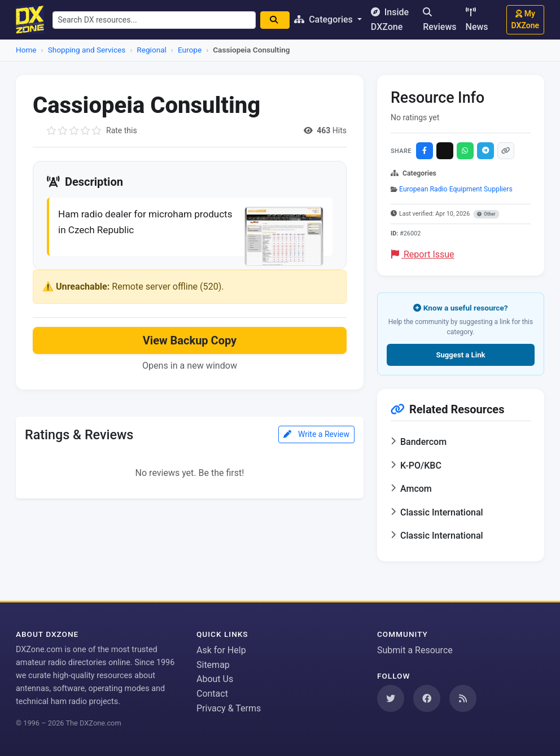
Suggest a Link (460, 355)
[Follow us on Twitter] (391, 698)
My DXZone (525, 19)
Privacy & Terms (229, 708)
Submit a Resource (415, 650)
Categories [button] (330, 19)
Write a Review (316, 437)
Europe (190, 50)
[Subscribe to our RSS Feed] (463, 698)
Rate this (122, 130)
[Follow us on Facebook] (427, 698)
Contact (212, 694)
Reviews (439, 20)
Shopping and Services (87, 50)
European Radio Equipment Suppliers (456, 189)
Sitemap (213, 665)
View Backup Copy (190, 343)
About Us (215, 679)
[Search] (280, 20)
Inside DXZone (395, 19)
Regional (151, 50)
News (477, 20)
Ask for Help (221, 650)
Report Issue (423, 254)
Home (26, 50)
